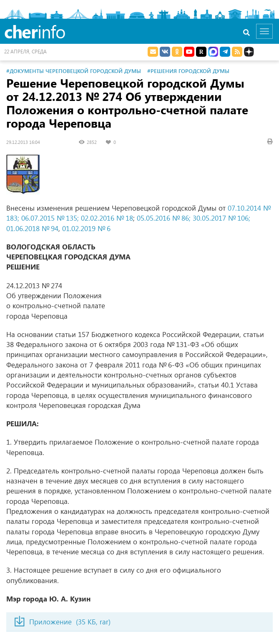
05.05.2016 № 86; (164, 218)
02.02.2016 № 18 (107, 218)
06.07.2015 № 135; (50, 218)
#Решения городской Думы (188, 71)
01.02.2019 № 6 (86, 228)
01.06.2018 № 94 (32, 228)
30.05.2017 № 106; (221, 218)
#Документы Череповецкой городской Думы (74, 71)
